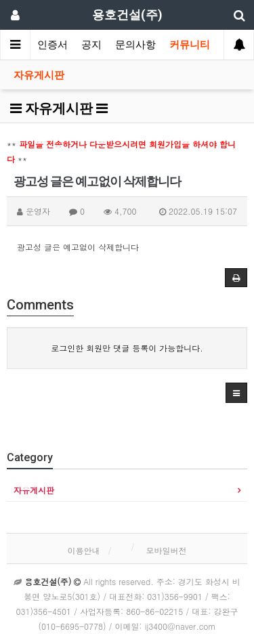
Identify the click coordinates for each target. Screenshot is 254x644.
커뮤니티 (190, 45)
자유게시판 (39, 75)
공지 (91, 45)
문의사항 (135, 45)
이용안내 (83, 550)
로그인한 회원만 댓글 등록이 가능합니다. (127, 348)
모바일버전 (167, 550)
